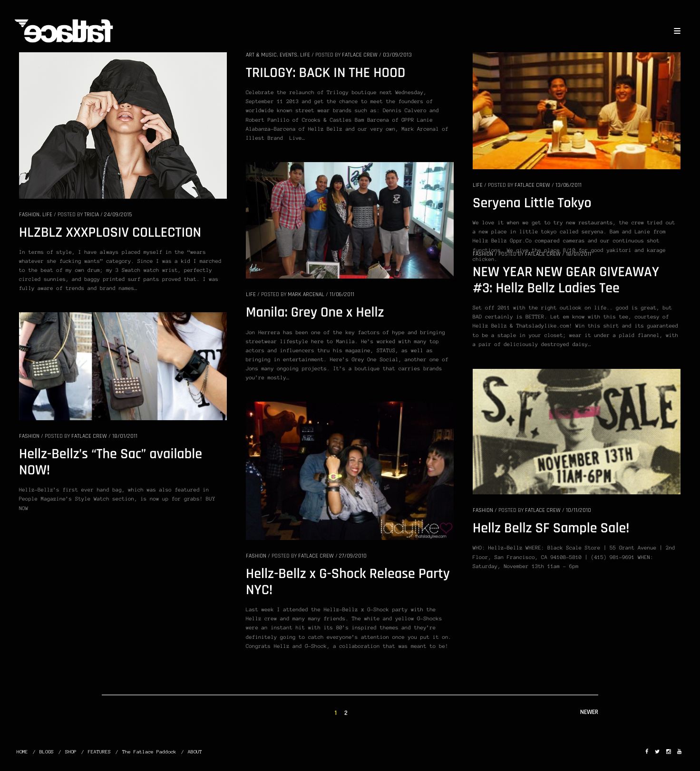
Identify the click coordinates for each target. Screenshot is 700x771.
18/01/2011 (578, 254)
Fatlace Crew (360, 55)
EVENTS (288, 55)
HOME (22, 752)
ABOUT (195, 752)
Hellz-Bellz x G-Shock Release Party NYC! (348, 582)
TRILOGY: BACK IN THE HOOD (326, 73)
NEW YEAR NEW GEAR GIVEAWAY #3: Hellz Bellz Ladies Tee (566, 280)
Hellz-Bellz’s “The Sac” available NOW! (111, 463)
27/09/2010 (353, 556)
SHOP (71, 752)
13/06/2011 (569, 185)
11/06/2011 (342, 294)
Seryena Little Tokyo (532, 203)
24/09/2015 (118, 215)
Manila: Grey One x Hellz (315, 313)
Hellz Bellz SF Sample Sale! (551, 529)
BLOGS (47, 752)
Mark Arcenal (306, 294)
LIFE (47, 215)
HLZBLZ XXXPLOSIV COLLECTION (110, 233)
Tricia (92, 215)
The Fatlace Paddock (149, 752)
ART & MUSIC (261, 55)
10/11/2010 (578, 510)
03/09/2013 (397, 55)
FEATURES (99, 752)
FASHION (29, 215)
